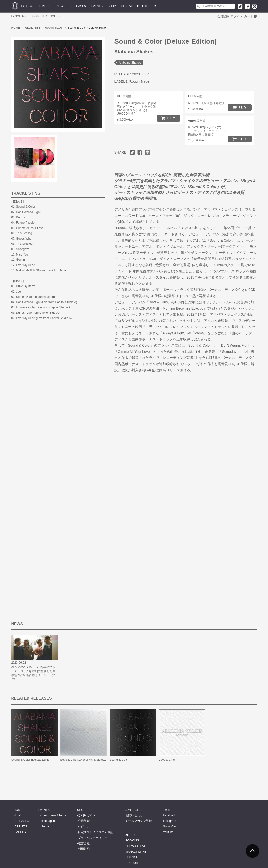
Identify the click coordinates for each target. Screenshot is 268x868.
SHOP (112, 6)
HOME (16, 28)
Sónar (45, 827)
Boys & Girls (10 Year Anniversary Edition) (88, 760)
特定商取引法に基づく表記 (96, 832)
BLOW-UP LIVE (136, 846)
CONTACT (128, 6)
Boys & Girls (167, 760)
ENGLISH (54, 16)
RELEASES (78, 6)
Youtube (168, 832)
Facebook (169, 815)
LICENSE (132, 857)
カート (249, 16)
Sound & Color (119, 760)
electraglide (49, 821)
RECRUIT (132, 863)
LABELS (20, 832)
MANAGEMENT (136, 852)
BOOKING (132, 841)
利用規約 (84, 849)
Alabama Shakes (130, 63)
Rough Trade (53, 28)
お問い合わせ (134, 815)
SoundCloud (171, 827)
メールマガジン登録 (139, 821)
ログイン (237, 16)
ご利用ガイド (87, 815)
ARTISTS (21, 827)
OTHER (147, 6)
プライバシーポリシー (93, 838)
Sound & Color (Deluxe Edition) (32, 760)
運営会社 (84, 843)
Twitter (167, 810)
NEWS (61, 6)
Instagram (169, 821)
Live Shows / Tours (54, 815)
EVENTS (97, 6)
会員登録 (223, 16)
